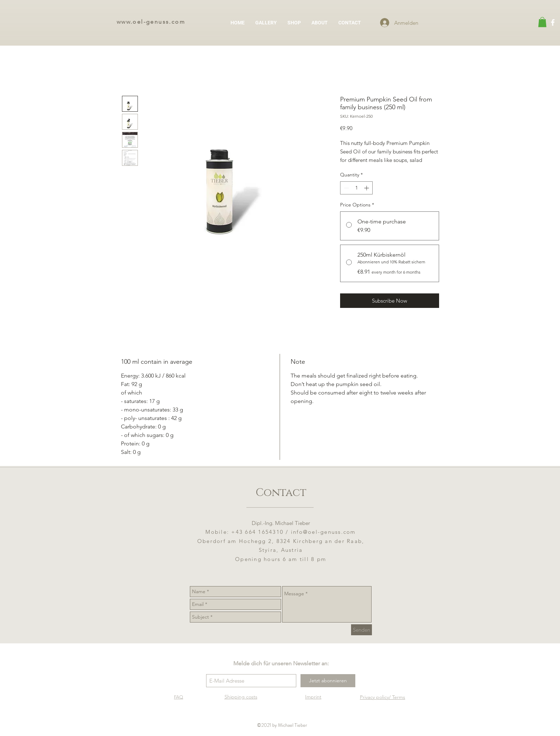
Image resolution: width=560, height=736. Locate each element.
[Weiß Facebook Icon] (553, 22)
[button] (542, 22)
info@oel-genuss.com (323, 532)
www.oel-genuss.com (151, 22)
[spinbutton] (356, 188)
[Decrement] (346, 188)
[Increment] (367, 188)
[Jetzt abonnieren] (328, 681)
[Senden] (361, 630)
